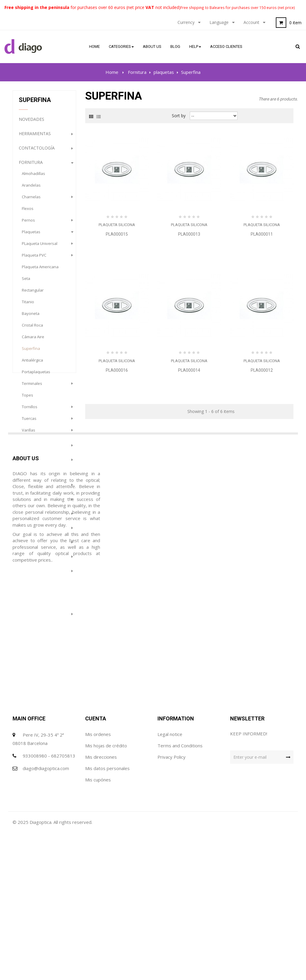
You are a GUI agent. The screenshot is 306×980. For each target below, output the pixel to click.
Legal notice (170, 878)
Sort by (179, 116)
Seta (26, 282)
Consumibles (34, 448)
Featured (30, 603)
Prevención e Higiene (43, 631)
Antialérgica (32, 364)
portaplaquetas (36, 375)
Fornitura (31, 166)
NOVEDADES (32, 123)
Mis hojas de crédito (106, 890)
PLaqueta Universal (40, 247)
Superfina (31, 352)
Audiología (32, 574)
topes (27, 399)
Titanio (28, 305)
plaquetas (31, 235)
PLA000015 (117, 234)
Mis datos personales (107, 912)
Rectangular (33, 294)
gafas (25, 502)
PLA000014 (189, 370)
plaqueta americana (40, 270)
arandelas (31, 189)
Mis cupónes (98, 924)
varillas (29, 434)
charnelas (31, 200)
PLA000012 (262, 370)
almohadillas (33, 177)
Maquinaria (32, 560)
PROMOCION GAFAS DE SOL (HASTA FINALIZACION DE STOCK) (43, 662)
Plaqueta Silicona (117, 225)
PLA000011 (262, 234)
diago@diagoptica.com (46, 912)
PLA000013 (189, 234)
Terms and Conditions (180, 890)
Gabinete (29, 531)
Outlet (27, 588)
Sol (23, 517)
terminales (32, 387)
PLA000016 (117, 370)
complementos (36, 488)
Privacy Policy (172, 901)
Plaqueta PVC (34, 259)
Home (112, 72)
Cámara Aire (33, 340)
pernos (28, 224)
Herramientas (35, 137)
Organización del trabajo (39, 468)
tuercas (29, 422)
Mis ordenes (98, 878)
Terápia (27, 617)
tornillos (30, 410)
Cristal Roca (32, 329)
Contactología (37, 151)
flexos (28, 212)
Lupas (25, 545)
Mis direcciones (101, 901)
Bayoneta (31, 317)
